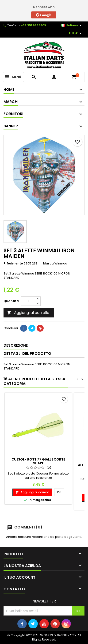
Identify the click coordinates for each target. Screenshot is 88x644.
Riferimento (13, 264)
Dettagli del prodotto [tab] (27, 354)
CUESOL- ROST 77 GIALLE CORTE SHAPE (38, 461)
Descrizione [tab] (16, 345)
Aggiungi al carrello (28, 313)
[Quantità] (28, 301)
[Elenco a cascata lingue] (72, 25)
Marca (48, 264)
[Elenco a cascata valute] (76, 33)
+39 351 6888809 (33, 25)
